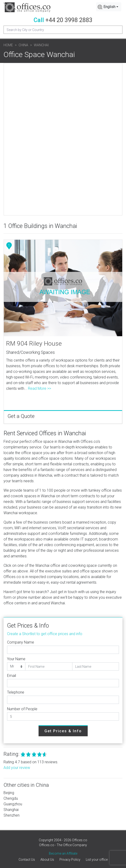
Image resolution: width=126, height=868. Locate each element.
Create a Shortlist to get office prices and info (45, 634)
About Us (47, 860)
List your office (97, 860)
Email (12, 676)
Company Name (21, 642)
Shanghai (11, 810)
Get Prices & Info (63, 731)
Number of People (22, 709)
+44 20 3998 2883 (69, 20)
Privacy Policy (70, 860)
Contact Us (27, 860)
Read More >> (39, 388)
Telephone (16, 692)
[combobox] (109, 7)
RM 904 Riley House (34, 343)
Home (8, 45)
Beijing (9, 793)
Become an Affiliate (63, 853)
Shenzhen (12, 815)
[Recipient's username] (63, 30)
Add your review (17, 768)
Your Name (16, 659)
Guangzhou (13, 804)
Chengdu (11, 798)
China (23, 45)
